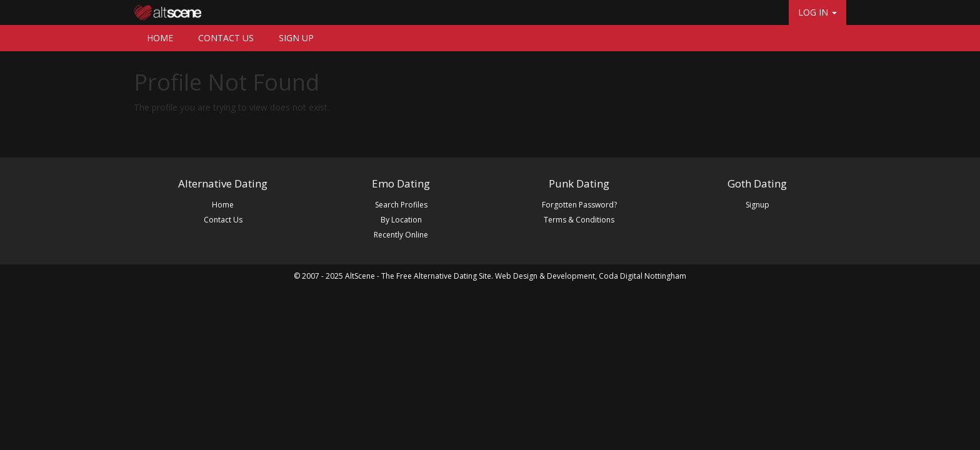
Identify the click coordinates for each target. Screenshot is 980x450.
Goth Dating (757, 183)
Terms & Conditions (579, 220)
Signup (757, 205)
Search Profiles (401, 205)
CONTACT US (226, 38)
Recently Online (401, 235)
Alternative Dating (223, 183)
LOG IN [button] (817, 12)
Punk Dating (579, 183)
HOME (160, 38)
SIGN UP (296, 38)
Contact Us (223, 220)
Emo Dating (401, 183)
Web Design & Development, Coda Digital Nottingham (591, 276)
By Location (401, 220)
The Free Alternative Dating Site (436, 276)
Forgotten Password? (579, 205)
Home (223, 205)
